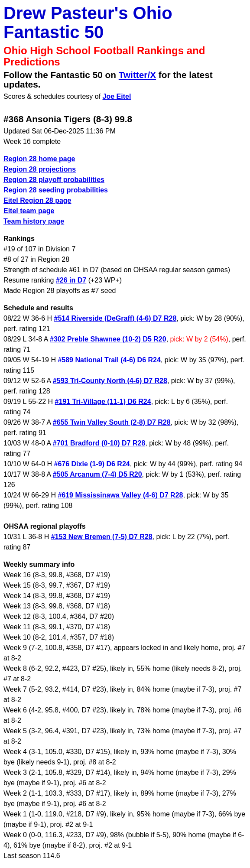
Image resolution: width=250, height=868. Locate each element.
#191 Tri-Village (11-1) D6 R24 (103, 401)
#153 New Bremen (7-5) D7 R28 (102, 537)
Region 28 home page (39, 159)
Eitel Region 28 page (37, 200)
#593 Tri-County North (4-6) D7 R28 (110, 381)
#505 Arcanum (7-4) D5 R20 (97, 474)
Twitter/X (137, 75)
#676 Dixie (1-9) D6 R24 (92, 464)
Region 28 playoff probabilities (54, 180)
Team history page (34, 221)
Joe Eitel (117, 96)
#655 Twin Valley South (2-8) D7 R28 (112, 422)
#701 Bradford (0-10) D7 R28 (99, 443)
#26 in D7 (71, 280)
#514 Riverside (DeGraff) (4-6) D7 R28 (115, 318)
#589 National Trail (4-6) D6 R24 (109, 360)
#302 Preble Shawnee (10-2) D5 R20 (108, 339)
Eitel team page (29, 211)
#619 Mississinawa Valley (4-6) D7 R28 (120, 495)
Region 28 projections (40, 169)
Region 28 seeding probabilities (56, 190)
